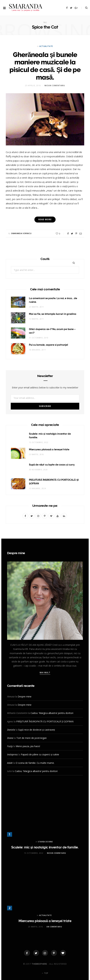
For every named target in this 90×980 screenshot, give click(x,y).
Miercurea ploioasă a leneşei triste (49, 449)
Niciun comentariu (55, 85)
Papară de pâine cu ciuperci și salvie (40, 754)
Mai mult (45, 673)
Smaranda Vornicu (21, 233)
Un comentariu (54, 927)
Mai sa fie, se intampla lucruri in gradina (53, 314)
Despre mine (25, 696)
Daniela (11, 730)
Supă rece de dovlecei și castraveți (37, 730)
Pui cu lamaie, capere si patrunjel (48, 345)
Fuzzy (10, 746)
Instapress (12, 754)
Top (45, 973)
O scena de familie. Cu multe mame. (35, 763)
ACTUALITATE (46, 46)
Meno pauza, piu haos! (28, 746)
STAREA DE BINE (45, 842)
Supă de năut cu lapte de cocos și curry (52, 465)
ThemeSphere (39, 964)
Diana (10, 738)
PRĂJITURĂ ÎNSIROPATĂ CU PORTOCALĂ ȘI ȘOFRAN (45, 721)
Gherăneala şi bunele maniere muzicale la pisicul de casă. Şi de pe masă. (45, 66)
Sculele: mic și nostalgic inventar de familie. (45, 847)
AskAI (10, 763)
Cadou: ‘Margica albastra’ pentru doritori (52, 713)
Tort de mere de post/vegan (32, 738)
